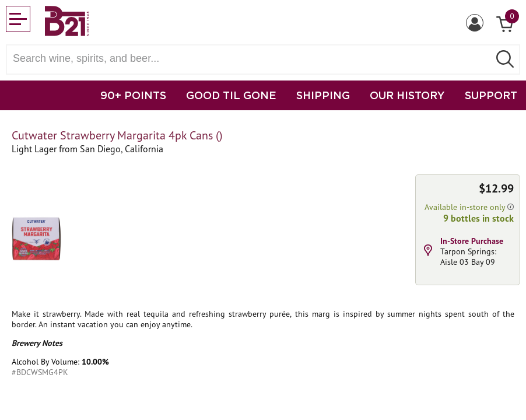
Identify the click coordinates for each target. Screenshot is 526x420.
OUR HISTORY (407, 95)
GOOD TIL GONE (231, 95)
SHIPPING (323, 95)
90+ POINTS (133, 95)
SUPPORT (491, 95)
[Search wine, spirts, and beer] (251, 59)
